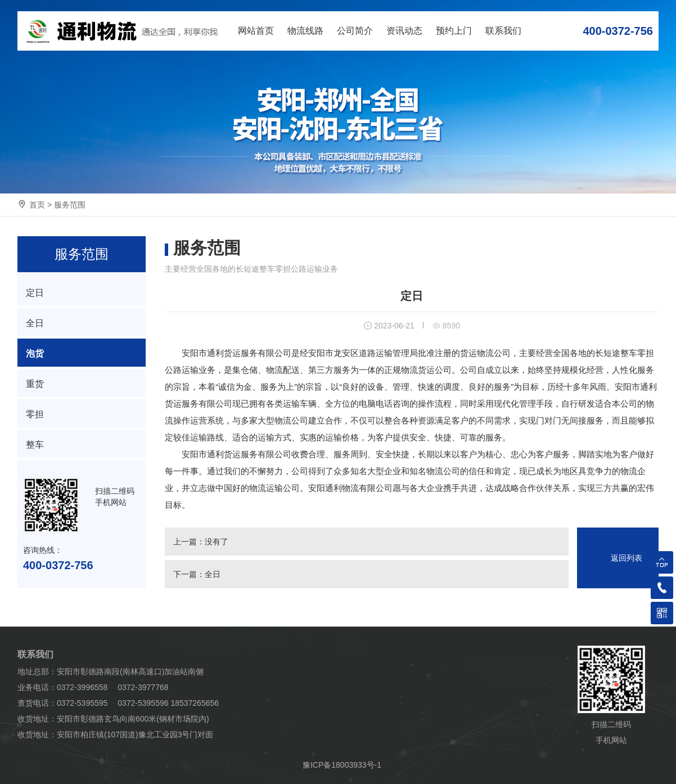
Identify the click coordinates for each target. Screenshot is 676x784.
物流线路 (305, 31)
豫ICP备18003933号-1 (342, 765)
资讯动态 (404, 31)
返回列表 (627, 558)
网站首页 (256, 31)
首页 (37, 205)
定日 (35, 293)
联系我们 (503, 31)
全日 (213, 574)
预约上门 (454, 31)
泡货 (35, 353)
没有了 (217, 542)
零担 (35, 414)
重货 (35, 384)
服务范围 (70, 205)
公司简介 (355, 31)
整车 (35, 445)
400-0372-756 (618, 31)
